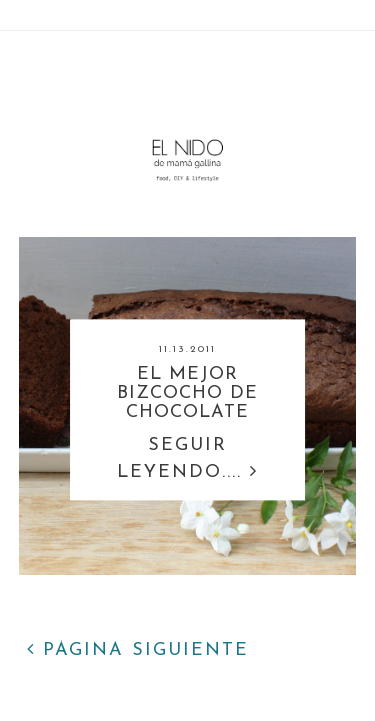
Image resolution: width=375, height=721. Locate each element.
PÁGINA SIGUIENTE (138, 650)
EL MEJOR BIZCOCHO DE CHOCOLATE (187, 394)
